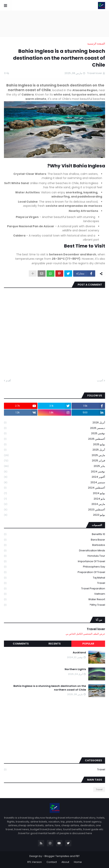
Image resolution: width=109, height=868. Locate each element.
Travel (54, 583)
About (65, 862)
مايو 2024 (54, 499)
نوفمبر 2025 (54, 434)
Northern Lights (75, 669)
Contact (52, 862)
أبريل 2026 (54, 423)
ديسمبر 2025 (54, 428)
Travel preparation (54, 589)
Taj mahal (54, 578)
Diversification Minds (54, 551)
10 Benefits (54, 534)
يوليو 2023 (54, 515)
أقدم (8, 381)
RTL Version (35, 862)
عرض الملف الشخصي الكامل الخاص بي (85, 634)
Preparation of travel (54, 572)
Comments (21, 644)
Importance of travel (54, 562)
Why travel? (54, 605)
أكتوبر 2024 (54, 477)
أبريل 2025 (54, 450)
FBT (78, 856)
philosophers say (54, 567)
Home (78, 862)
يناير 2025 (54, 466)
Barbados (54, 545)
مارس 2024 (54, 504)
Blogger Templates (57, 856)
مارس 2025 (54, 455)
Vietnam (54, 594)
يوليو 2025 (54, 445)
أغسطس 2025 (54, 439)
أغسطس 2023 (54, 510)
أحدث (100, 381)
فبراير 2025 (54, 461)
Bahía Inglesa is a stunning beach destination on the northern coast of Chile (50, 688)
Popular (88, 644)
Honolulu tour (54, 556)
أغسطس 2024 (54, 488)
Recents (55, 644)
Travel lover (96, 629)
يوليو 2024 (54, 493)
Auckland (79, 653)
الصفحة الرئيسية (96, 44)
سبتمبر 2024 (54, 483)
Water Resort (54, 600)
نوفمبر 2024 (54, 472)
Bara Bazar (54, 540)
